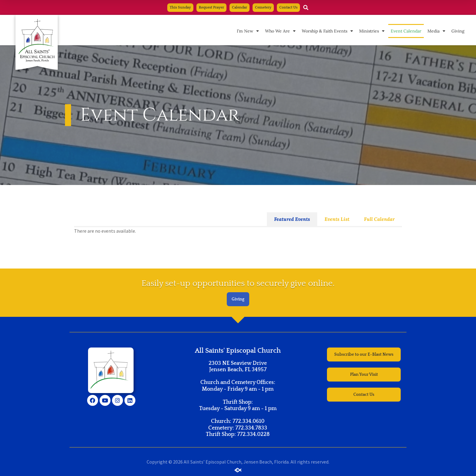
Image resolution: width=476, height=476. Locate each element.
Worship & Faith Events (327, 31)
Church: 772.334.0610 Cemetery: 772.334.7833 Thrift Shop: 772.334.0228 (238, 428)
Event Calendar (406, 31)
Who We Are (280, 31)
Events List (337, 219)
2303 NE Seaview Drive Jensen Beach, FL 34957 (238, 367)
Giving (458, 31)
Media (436, 31)
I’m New (248, 31)
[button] (306, 8)
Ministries (372, 31)
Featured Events (292, 219)
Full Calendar (379, 219)
